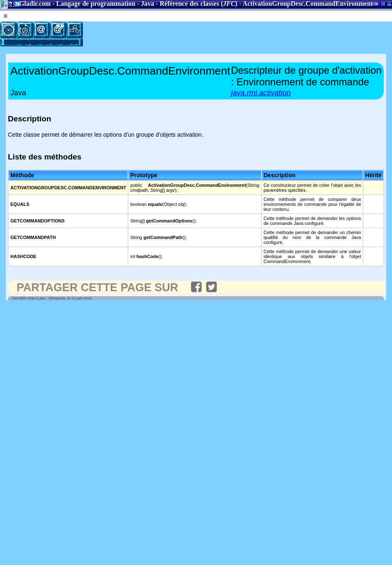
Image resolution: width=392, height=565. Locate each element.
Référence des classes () (198, 4)
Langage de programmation (96, 4)
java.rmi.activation (261, 93)
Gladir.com (35, 4)
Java (148, 4)
